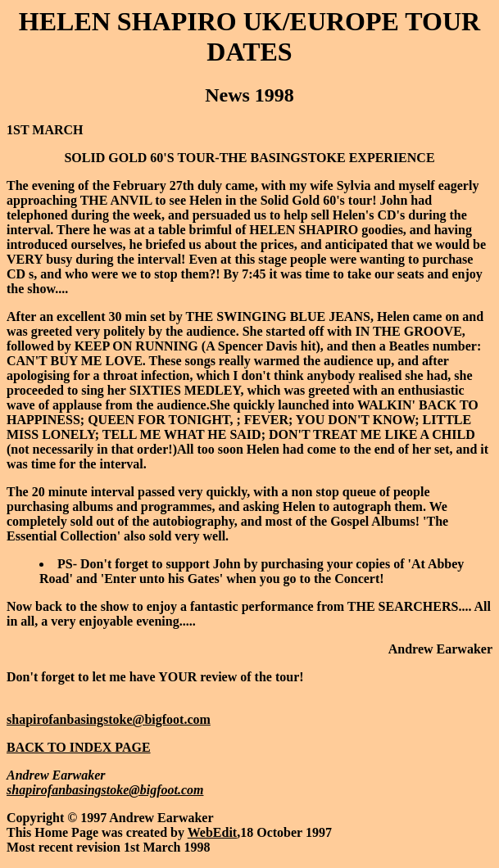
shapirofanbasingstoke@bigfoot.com (109, 719)
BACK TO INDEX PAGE (79, 747)
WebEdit (212, 832)
